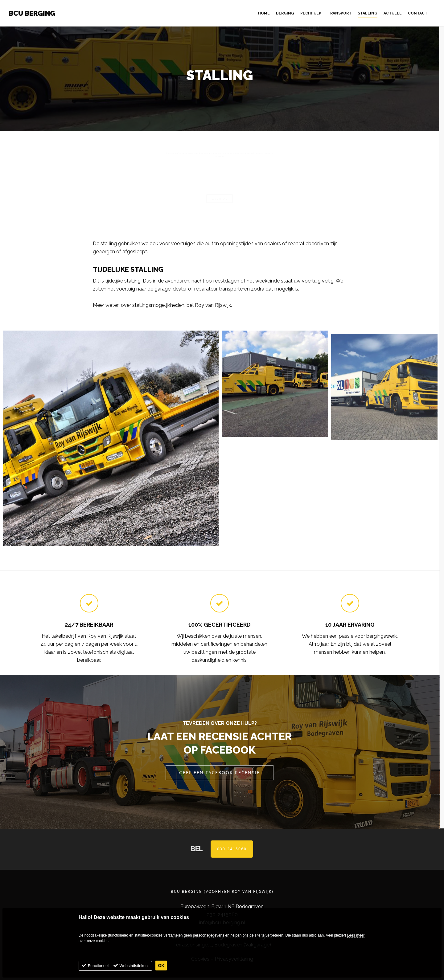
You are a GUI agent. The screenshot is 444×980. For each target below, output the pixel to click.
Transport (339, 13)
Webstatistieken (134, 967)
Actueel (393, 13)
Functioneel (98, 967)
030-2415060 (232, 849)
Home (264, 13)
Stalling (368, 13)
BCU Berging (32, 13)
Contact (418, 13)
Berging (285, 13)
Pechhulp (311, 13)
